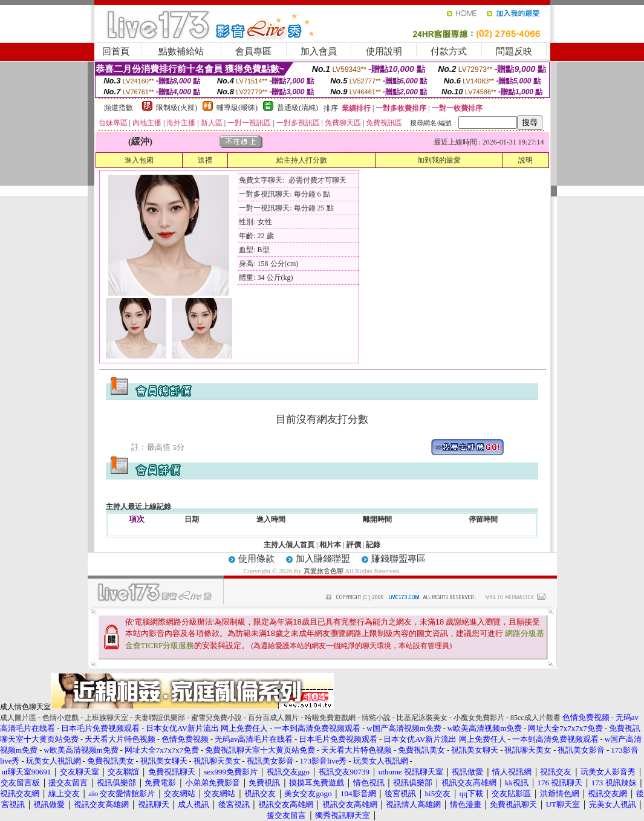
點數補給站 (181, 51)
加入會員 (319, 51)
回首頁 (116, 51)
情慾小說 (376, 718)
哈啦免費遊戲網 (330, 718)
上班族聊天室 (106, 718)
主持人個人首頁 (289, 545)
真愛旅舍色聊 (324, 571)
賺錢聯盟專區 (398, 559)
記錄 (373, 545)
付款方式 (449, 51)
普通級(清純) (298, 108)
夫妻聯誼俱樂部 (160, 718)
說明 (525, 160)
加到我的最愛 (439, 160)
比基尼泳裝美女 (422, 718)
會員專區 (253, 51)
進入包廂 (139, 160)
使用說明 (384, 51)
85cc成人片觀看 (535, 718)
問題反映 (514, 51)
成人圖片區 (18, 718)
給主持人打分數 (302, 160)
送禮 (205, 160)
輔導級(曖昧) (237, 108)
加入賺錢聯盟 (323, 559)
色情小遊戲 (60, 718)
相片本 (330, 545)
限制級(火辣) (177, 108)
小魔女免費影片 (479, 718)
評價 (354, 545)
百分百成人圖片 (273, 718)
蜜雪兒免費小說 (216, 718)
